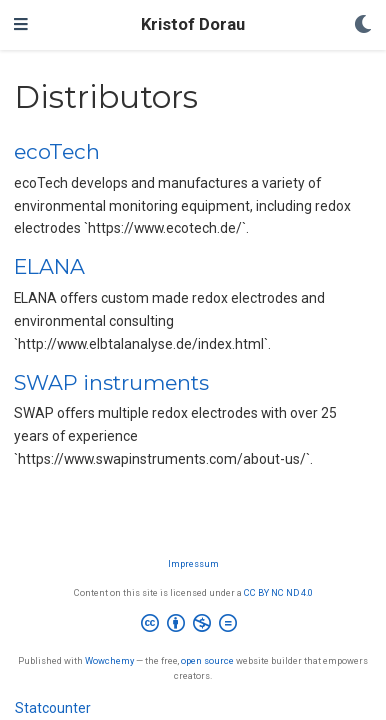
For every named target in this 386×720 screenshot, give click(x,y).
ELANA (49, 266)
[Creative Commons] (193, 626)
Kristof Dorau (193, 24)
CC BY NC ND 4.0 (278, 592)
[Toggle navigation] (21, 25)
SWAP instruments (111, 382)
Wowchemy (109, 660)
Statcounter (53, 708)
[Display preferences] (363, 25)
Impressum (193, 563)
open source (207, 660)
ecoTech (57, 151)
